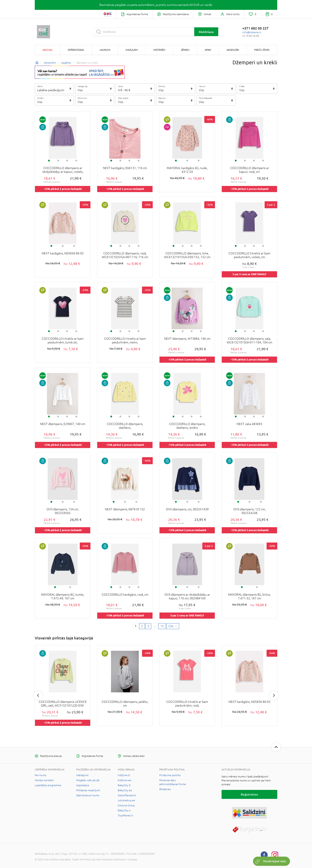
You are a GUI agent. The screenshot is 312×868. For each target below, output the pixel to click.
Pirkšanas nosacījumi (88, 790)
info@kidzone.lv (252, 32)
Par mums (40, 775)
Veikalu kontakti (44, 780)
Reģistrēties (249, 794)
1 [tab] (49, 161)
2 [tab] (58, 161)
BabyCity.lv (124, 810)
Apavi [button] (208, 50)
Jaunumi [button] (105, 50)
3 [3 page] (148, 626)
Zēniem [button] (185, 50)
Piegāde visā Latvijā (88, 780)
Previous (38, 695)
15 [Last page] (162, 626)
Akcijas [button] (48, 50)
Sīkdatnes (165, 789)
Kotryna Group (126, 805)
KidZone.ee (125, 780)
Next (274, 695)
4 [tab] (76, 161)
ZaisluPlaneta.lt (127, 795)
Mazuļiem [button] (132, 50)
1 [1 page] (136, 626)
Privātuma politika (170, 775)
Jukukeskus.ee (126, 800)
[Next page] (173, 626)
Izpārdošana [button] (76, 50)
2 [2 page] (142, 626)
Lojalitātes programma (48, 785)
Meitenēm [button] (159, 50)
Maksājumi (82, 775)
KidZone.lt (124, 775)
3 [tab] (67, 161)
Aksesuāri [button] (233, 50)
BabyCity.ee (125, 790)
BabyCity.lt (124, 785)
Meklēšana (206, 32)
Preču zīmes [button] (262, 50)
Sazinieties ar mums (88, 795)
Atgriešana (83, 785)
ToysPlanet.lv (126, 815)
